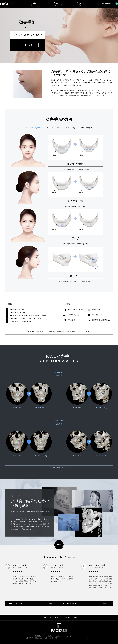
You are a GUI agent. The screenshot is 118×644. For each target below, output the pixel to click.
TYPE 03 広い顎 (69, 128)
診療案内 (76, 617)
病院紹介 (57, 617)
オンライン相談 (67, 617)
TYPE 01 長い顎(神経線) (33, 128)
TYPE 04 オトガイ (87, 128)
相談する (29, 45)
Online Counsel (107, 4)
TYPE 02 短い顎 (53, 128)
